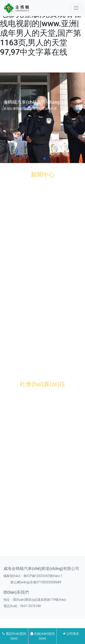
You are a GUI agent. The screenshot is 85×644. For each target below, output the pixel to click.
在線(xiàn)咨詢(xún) (42, 636)
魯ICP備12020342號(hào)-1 (43, 576)
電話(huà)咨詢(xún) (14, 636)
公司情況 (71, 634)
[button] (41, 159)
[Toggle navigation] (76, 8)
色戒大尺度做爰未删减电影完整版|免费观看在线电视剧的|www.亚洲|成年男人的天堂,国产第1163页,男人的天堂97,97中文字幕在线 (41, 28)
